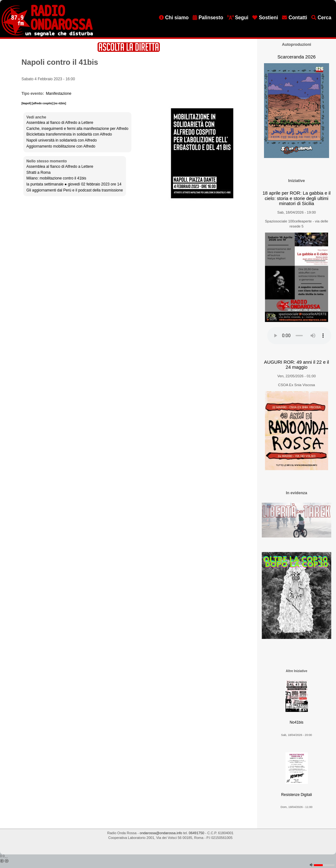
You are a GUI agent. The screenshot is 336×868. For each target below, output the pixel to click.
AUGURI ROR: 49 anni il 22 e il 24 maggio (297, 365)
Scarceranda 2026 (296, 57)
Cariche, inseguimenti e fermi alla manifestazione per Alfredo (78, 129)
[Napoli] (27, 103)
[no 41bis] (60, 103)
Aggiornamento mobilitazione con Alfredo (61, 146)
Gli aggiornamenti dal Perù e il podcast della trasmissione (75, 190)
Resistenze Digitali (296, 795)
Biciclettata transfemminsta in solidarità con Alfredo (69, 134)
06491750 (197, 833)
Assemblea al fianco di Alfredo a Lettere (60, 123)
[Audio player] (299, 336)
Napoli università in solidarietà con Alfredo (62, 140)
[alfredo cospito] (43, 103)
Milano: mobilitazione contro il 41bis (56, 178)
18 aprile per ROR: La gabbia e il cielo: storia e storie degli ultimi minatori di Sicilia (297, 198)
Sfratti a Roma (39, 173)
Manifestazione (59, 94)
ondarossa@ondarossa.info (161, 833)
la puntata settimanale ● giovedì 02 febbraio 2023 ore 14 (74, 184)
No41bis (296, 722)
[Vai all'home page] (47, 35)
